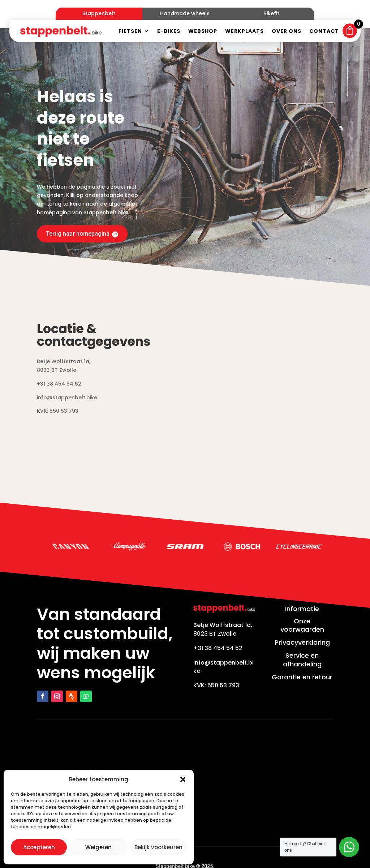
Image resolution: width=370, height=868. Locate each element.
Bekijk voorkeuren (158, 847)
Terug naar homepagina (81, 204)
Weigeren (98, 847)
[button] (183, 779)
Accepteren (39, 847)
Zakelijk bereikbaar (210, 852)
